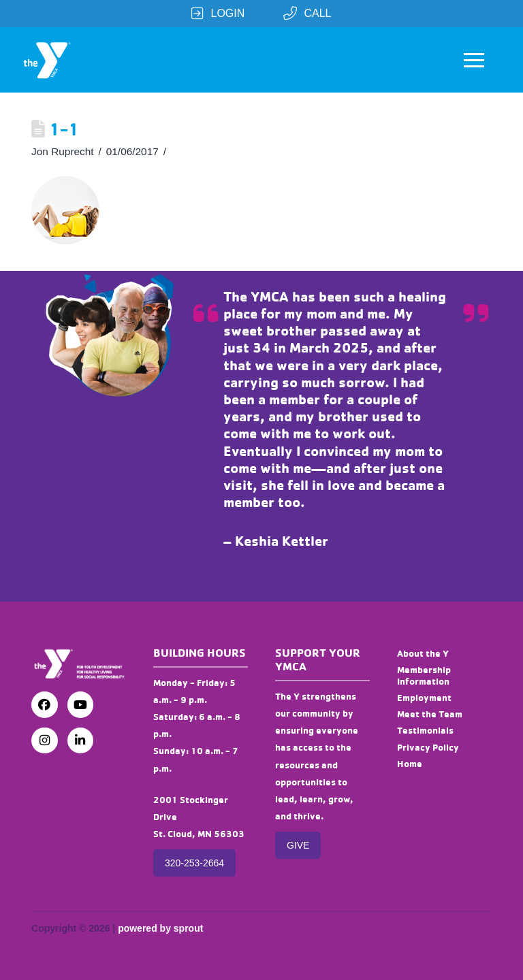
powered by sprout (160, 928)
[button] (474, 60)
